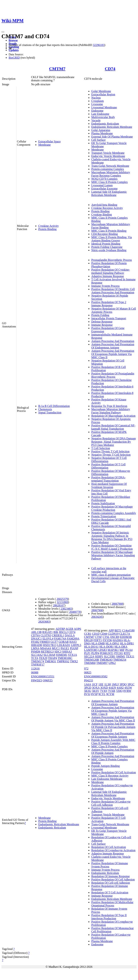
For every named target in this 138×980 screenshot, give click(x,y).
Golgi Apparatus (101, 130)
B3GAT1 (48, 632)
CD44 (104, 634)
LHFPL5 (76, 645)
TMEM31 (50, 661)
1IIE (101, 684)
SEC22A (89, 656)
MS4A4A (46, 648)
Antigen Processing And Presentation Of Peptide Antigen (113, 751)
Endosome (97, 111)
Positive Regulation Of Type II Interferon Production (109, 917)
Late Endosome (100, 114)
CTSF (98, 637)
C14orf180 (128, 630)
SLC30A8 (49, 655)
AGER (69, 629)
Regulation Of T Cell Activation (110, 892)
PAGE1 (65, 648)
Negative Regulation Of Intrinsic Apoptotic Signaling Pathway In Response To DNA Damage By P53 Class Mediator (112, 537)
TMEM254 (120, 660)
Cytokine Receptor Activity (107, 208)
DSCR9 (115, 637)
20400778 (75, 612)
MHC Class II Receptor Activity (110, 776)
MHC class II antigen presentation (111, 575)
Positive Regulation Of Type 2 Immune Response (109, 304)
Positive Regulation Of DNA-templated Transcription (108, 479)
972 (86, 669)
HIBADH (37, 645)
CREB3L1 (58, 635)
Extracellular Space (50, 141)
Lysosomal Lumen (102, 185)
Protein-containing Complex (108, 169)
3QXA (96, 688)
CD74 (110, 69)
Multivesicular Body (103, 117)
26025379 (62, 599)
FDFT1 (98, 640)
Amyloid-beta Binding (104, 205)
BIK (56, 632)
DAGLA (70, 635)
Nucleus (96, 98)
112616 (35, 669)
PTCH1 (119, 653)
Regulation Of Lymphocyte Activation (113, 850)
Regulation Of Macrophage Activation (113, 416)
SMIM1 (121, 656)
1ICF (95, 684)
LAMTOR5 (91, 650)
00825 (88, 672)
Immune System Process (105, 286)
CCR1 (88, 634)
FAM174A (60, 639)
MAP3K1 (113, 650)
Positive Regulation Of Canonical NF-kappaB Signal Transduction (113, 427)
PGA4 (129, 650)
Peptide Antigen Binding (105, 766)
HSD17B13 (50, 645)
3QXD (104, 688)
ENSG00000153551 (43, 676)
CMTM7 (57, 69)
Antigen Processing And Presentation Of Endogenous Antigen (113, 346)
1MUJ (115, 684)
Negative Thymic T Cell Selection (111, 455)
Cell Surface (98, 140)
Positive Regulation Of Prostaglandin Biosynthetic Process (113, 375)
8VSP (94, 694)
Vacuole (96, 120)
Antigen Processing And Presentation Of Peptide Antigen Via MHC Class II (113, 719)
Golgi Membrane (101, 91)
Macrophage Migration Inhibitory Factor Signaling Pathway (111, 411)
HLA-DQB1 (107, 647)
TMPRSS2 (63, 661)
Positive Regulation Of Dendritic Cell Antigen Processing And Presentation (113, 291)
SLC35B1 (110, 656)
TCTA (35, 658)
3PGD (88, 688)
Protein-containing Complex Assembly (114, 513)
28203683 (44, 622)
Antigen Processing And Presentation (113, 341)
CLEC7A (125, 634)
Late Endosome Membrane (107, 779)
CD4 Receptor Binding (105, 234)
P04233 (88, 680)
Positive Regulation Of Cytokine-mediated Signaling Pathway (111, 271)
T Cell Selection (101, 448)
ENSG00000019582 (96, 676)
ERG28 (88, 640)
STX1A (73, 655)
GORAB (64, 642)
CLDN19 (113, 634)
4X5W (128, 688)
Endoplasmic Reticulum (105, 124)
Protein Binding (47, 229)
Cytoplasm (97, 101)
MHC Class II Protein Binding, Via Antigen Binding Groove (111, 239)
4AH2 (120, 688)
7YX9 (103, 691)
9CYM (110, 694)
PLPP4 (95, 653)
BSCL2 (63, 632)
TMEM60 (90, 663)
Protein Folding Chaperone (107, 247)
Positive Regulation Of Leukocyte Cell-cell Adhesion (111, 803)
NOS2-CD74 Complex (104, 179)
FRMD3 (45, 642)
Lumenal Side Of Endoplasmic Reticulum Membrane (109, 193)
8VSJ (87, 694)
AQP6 (77, 629)
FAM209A (73, 639)
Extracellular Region (103, 94)
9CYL (102, 694)
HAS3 (73, 642)
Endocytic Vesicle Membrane (108, 156)
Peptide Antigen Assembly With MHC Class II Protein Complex (113, 742)
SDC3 (58, 652)
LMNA (35, 648)
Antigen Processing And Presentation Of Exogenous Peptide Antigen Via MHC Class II (113, 354)
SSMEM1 (62, 655)
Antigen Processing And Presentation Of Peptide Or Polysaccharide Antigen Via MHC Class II (113, 727)
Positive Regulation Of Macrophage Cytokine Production (112, 508)
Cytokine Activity (49, 226)
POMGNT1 (107, 653)
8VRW (127, 691)
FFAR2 (35, 642)
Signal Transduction (50, 412)
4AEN (112, 688)
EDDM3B (126, 637)
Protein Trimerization (104, 516)
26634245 (97, 617)
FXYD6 (107, 640)
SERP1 (99, 656)
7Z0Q (119, 691)
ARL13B (36, 632)
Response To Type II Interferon (109, 406)
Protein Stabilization (103, 503)
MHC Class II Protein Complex (110, 182)
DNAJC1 (36, 639)
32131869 (63, 602)
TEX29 (43, 658)
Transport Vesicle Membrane (108, 153)
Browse (13, 40)
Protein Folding (100, 315)
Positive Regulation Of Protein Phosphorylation (109, 265)
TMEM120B (92, 660)
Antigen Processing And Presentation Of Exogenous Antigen (113, 703)
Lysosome (97, 104)
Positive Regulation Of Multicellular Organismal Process (112, 904)
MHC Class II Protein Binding (109, 231)
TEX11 (130, 656)
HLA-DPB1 (127, 643)
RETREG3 (47, 652)
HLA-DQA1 (91, 647)
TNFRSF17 (38, 665)
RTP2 (127, 653)
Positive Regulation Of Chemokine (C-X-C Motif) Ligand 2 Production (112, 547)
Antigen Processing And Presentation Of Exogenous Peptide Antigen (113, 735)
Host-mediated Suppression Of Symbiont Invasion (109, 485)
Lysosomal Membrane (104, 107)
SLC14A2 (37, 655)
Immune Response (102, 325)
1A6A (88, 684)
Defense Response (102, 322)
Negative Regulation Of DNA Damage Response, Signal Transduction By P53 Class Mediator (114, 442)
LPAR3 (103, 650)
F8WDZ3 (37, 680)
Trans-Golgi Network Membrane (110, 166)
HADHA (118, 640)
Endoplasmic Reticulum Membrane (112, 127)
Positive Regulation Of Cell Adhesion (113, 879)
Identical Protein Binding (106, 244)
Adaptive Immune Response (108, 276)
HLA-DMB (98, 643)
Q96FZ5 (48, 680)
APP (111, 630)
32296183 (99, 45)
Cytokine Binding (102, 214)
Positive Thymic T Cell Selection (110, 451)
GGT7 (54, 642)
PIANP (74, 648)
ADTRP (60, 629)
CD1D (96, 634)
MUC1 (56, 648)
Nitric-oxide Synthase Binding (109, 250)
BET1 (118, 630)
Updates (14, 50)
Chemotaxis (45, 409)
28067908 (117, 604)
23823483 (66, 609)
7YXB (111, 691)
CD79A (35, 635)
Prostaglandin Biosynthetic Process (112, 260)
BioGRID (14, 58)
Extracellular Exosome (104, 189)
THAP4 (52, 658)
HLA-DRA (121, 647)
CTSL (106, 637)
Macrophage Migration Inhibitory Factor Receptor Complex (111, 174)
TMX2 (74, 661)
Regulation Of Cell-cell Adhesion (111, 883)
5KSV (96, 691)
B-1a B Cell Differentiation (54, 406)
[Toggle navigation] (3, 32)
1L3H (108, 684)
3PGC (131, 684)
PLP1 (87, 653)
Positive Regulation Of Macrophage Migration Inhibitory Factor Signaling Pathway (113, 555)
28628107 (59, 605)
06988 (35, 672)
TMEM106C (65, 658)
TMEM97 (102, 663)
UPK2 (112, 663)
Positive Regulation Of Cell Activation (114, 772)
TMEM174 (38, 661)
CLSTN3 (46, 635)
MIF (122, 650)
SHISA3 (67, 652)
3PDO (123, 684)
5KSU (88, 691)
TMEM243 (106, 660)
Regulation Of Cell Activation (109, 847)
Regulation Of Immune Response (111, 876)
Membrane (44, 145)
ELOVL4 (48, 639)
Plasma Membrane (102, 133)
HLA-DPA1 (112, 643)
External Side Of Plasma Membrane (112, 137)
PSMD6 (36, 652)
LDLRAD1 (64, 645)
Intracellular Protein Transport (109, 318)
